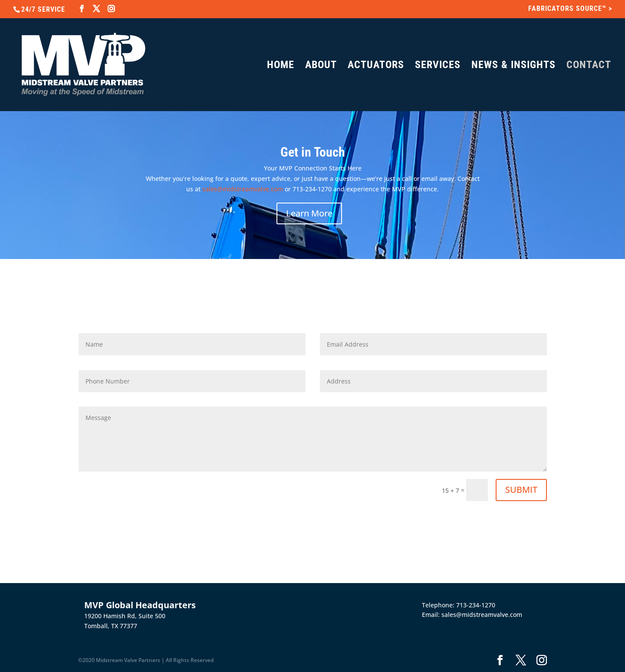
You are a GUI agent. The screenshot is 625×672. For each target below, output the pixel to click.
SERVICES (438, 66)
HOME (281, 66)
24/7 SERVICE (43, 9)
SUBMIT (521, 490)
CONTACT (589, 66)
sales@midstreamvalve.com (243, 189)
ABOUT (321, 66)
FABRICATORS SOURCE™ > (570, 9)
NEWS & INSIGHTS (513, 66)
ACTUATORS (376, 66)
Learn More (309, 213)
